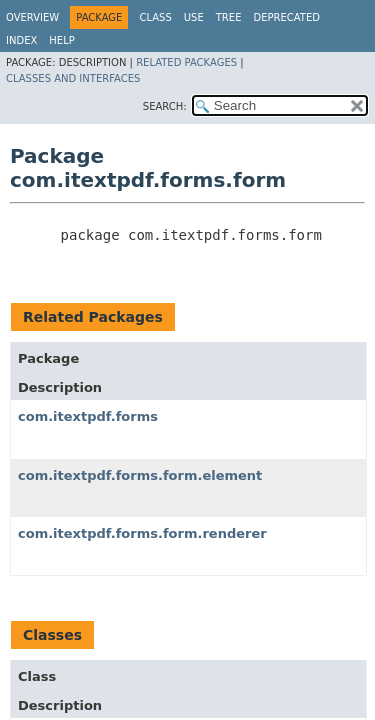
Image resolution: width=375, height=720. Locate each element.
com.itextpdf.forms (88, 416)
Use (194, 17)
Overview (32, 17)
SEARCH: (165, 106)
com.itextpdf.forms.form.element (140, 475)
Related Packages (186, 62)
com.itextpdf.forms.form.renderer (142, 533)
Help (61, 40)
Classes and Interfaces (73, 78)
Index (21, 40)
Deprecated (286, 17)
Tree (229, 17)
